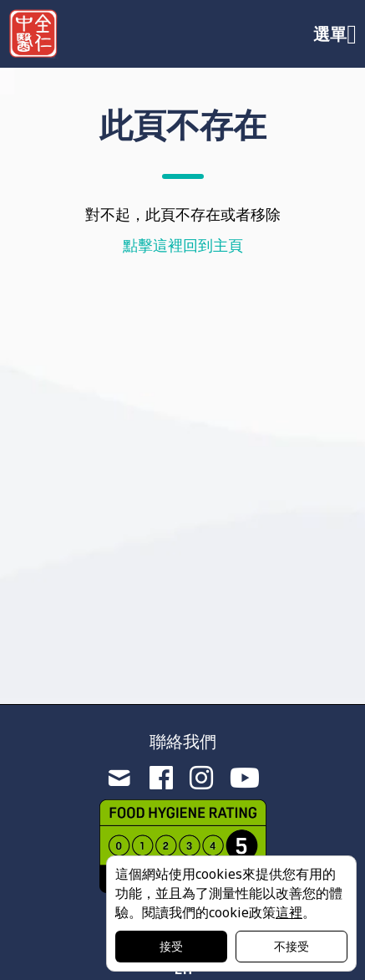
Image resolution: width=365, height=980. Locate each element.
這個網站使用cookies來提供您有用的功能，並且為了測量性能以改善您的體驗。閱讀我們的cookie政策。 (229, 893)
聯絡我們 (183, 741)
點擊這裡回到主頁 (183, 245)
